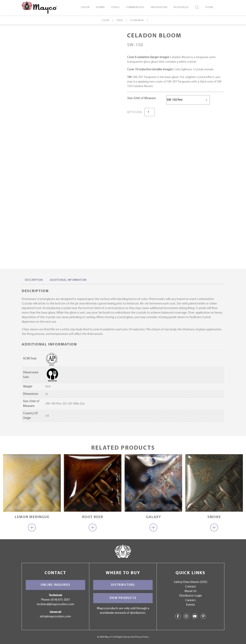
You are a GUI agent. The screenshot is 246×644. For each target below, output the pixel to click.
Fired (120, 20)
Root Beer (93, 517)
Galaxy (153, 517)
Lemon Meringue (32, 517)
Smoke (214, 517)
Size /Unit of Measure (142, 98)
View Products (123, 598)
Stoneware (137, 20)
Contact (191, 587)
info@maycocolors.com (55, 617)
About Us (190, 591)
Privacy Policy (142, 637)
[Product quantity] (150, 112)
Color (106, 20)
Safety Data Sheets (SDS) (191, 582)
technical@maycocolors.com (55, 604)
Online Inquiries (55, 585)
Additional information (68, 280)
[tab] (34, 280)
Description (34, 280)
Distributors (123, 585)
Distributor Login (190, 596)
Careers (190, 600)
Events (191, 605)
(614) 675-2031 (60, 600)
